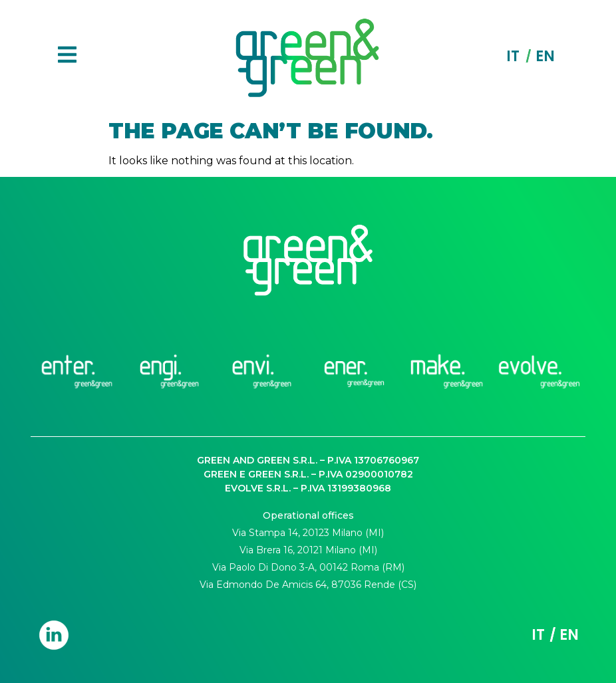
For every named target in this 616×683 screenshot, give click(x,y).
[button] (67, 56)
